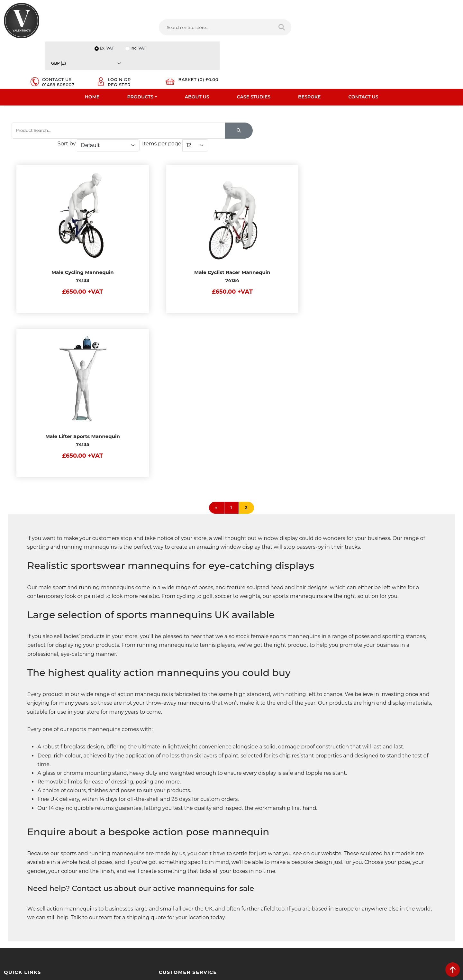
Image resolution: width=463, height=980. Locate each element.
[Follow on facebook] (241, 901)
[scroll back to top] (453, 970)
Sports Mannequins (138, 99)
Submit (438, 916)
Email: (358, 856)
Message (360, 884)
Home (92, 50)
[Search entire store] (237, 29)
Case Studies (254, 50)
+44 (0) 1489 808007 (265, 886)
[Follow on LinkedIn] (267, 901)
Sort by (278, 135)
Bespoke (309, 50)
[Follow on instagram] (306, 901)
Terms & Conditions (140, 835)
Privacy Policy (134, 826)
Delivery (128, 818)
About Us (197, 50)
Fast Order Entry (21, 835)
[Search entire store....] (174, 29)
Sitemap (128, 851)
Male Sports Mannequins (199, 99)
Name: (358, 828)
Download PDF (20, 868)
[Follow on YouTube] (280, 901)
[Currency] (429, 7)
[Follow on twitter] (254, 901)
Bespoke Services (22, 851)
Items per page (373, 135)
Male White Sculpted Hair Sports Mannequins (288, 99)
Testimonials (17, 843)
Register (380, 32)
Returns (128, 843)
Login (376, 26)
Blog (9, 885)
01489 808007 (324, 34)
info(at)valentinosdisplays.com (276, 859)
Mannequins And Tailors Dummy (69, 99)
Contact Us (363, 50)
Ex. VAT (352, 7)
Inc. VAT (384, 7)
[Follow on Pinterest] (293, 901)
